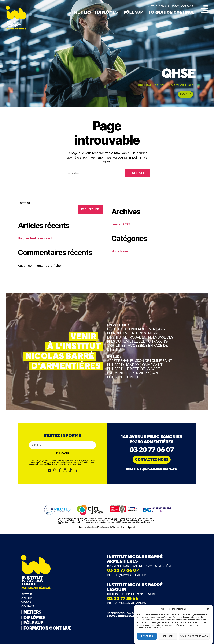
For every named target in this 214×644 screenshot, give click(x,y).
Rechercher (24, 203)
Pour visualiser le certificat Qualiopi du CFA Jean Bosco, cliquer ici (107, 527)
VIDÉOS (175, 7)
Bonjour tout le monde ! (35, 238)
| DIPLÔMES (107, 12)
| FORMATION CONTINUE (170, 12)
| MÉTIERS (82, 12)
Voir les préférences (194, 638)
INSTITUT (152, 7)
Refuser (168, 638)
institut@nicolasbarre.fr (152, 469)
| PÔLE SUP (133, 12)
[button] (208, 610)
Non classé (120, 251)
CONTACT (187, 7)
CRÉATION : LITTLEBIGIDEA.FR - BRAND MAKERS (130, 616)
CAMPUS (164, 7)
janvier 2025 (121, 224)
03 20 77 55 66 (123, 599)
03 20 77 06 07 (152, 450)
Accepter (147, 638)
